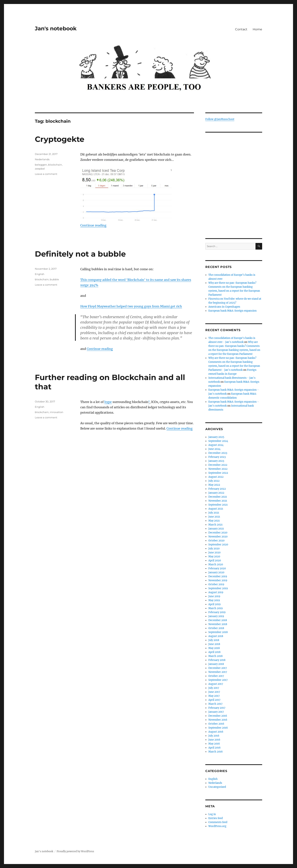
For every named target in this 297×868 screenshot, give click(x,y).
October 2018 (216, 628)
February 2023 (217, 457)
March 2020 (216, 564)
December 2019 (218, 576)
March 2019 (216, 608)
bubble (54, 279)
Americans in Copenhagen (224, 307)
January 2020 (216, 572)
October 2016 (216, 724)
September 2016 (218, 728)
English (40, 274)
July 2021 (214, 513)
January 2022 (216, 493)
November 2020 (218, 537)
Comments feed (218, 822)
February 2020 (217, 568)
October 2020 (216, 541)
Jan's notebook (56, 28)
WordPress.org (217, 826)
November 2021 (218, 501)
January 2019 (216, 616)
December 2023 (218, 453)
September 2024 (218, 441)
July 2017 (214, 688)
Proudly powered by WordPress (75, 851)
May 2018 (214, 648)
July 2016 (214, 736)
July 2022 (214, 481)
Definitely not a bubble (80, 254)
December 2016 (218, 716)
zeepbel (40, 169)
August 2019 (216, 592)
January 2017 (216, 712)
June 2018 (214, 644)
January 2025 (216, 437)
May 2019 (214, 600)
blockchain (55, 165)
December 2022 (218, 465)
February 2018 (217, 660)
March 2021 (215, 525)
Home (257, 29)
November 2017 (218, 672)
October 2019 (216, 584)
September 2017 (218, 680)
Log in (212, 814)
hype (108, 402)
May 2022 (214, 485)
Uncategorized (217, 787)
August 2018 (216, 636)
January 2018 (216, 664)
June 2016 (214, 740)
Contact (241, 29)
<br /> (234, 205)
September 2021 (218, 505)
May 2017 (214, 696)
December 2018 (218, 620)
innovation (57, 412)
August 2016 (216, 732)
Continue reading (93, 225)
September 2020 (218, 545)
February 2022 (217, 489)
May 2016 (214, 744)
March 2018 (215, 656)
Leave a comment (46, 174)
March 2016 (216, 752)
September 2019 (218, 588)
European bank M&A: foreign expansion (233, 311)
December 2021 (218, 497)
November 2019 (218, 580)
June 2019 (214, 596)
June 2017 (214, 692)
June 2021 (214, 517)
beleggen (41, 165)
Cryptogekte (60, 139)
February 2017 (217, 708)
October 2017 (216, 676)
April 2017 (214, 700)
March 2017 (215, 704)
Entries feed (216, 818)
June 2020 (214, 553)
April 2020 (215, 560)
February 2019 (217, 612)
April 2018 (214, 652)
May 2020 (214, 557)
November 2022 (218, 469)
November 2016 (218, 720)
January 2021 (216, 529)
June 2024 (214, 449)
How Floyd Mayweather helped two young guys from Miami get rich (131, 306)
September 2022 (218, 473)
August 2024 (216, 445)
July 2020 (214, 549)
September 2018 (218, 632)
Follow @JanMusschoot (220, 119)
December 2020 (218, 533)
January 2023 (216, 461)
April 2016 (215, 748)
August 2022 (216, 477)
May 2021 (214, 521)
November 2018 (218, 624)
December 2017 (218, 668)
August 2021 (216, 509)
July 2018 (214, 640)
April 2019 (215, 604)
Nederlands (42, 159)
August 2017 (216, 684)
